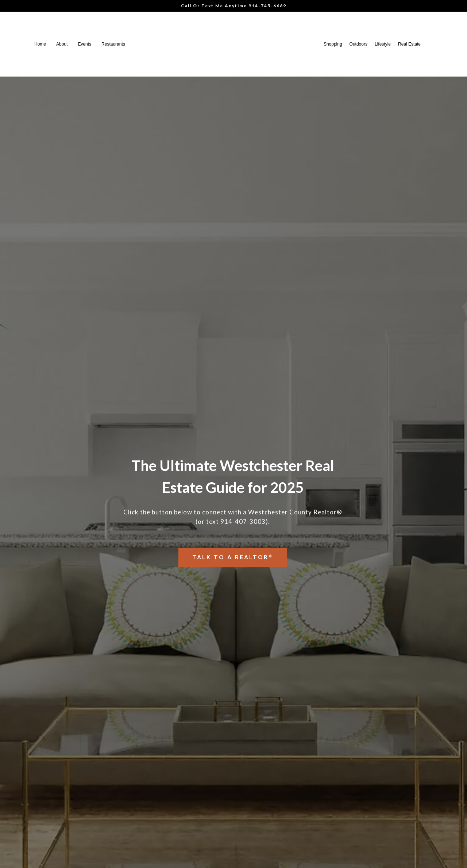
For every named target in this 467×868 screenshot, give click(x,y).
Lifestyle (383, 44)
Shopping (333, 44)
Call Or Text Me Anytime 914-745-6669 (234, 6)
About (62, 44)
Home (40, 44)
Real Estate (409, 44)
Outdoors (358, 44)
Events (84, 44)
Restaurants (113, 44)
